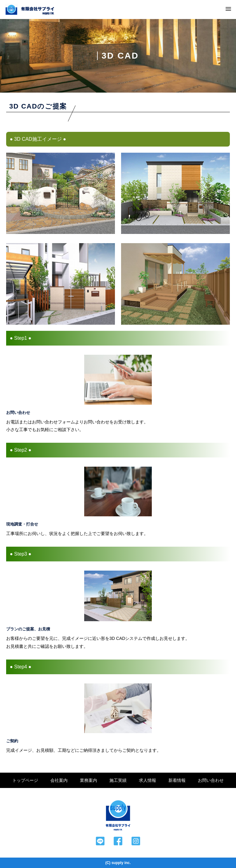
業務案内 (88, 780)
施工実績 (118, 780)
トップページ (25, 780)
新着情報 (177, 780)
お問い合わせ (211, 780)
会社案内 (59, 780)
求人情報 (147, 780)
